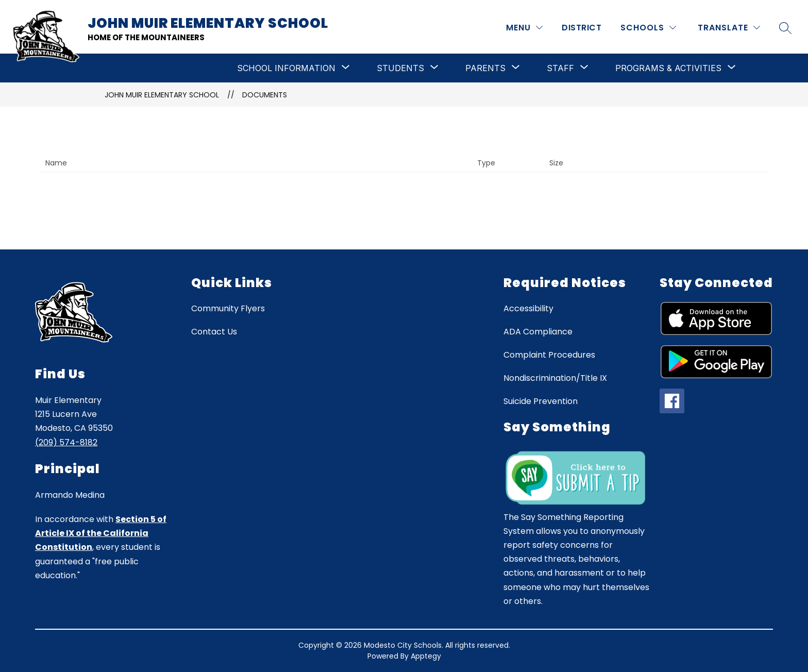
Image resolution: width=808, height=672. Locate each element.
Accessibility (528, 308)
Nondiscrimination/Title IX (555, 378)
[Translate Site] (729, 28)
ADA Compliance (538, 332)
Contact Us (214, 332)
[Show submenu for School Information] (286, 68)
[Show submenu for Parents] (485, 68)
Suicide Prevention (541, 401)
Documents (265, 95)
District (582, 28)
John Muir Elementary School (162, 95)
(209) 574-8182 (66, 442)
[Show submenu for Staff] (560, 68)
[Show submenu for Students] (400, 68)
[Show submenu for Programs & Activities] (668, 68)
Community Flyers (228, 308)
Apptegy (426, 656)
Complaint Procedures (549, 355)
